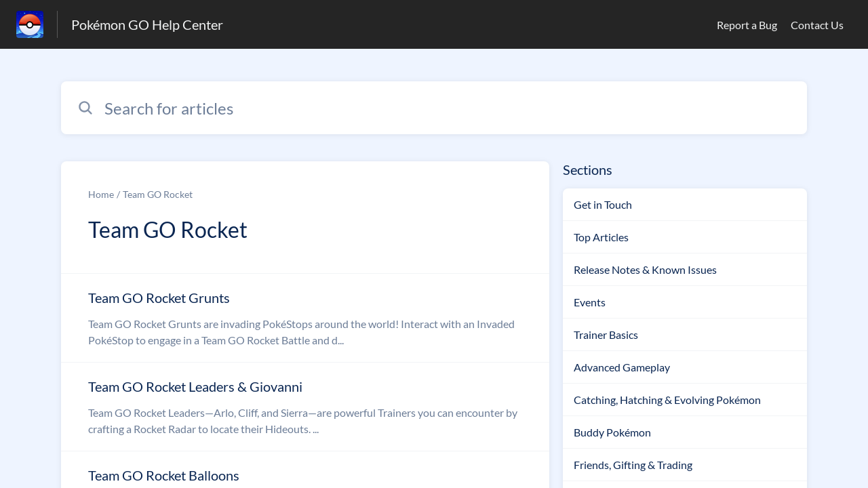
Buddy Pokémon (612, 432)
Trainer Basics (606, 334)
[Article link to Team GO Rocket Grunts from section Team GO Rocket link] (305, 318)
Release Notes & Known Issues (645, 269)
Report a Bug (747, 25)
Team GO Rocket (158, 194)
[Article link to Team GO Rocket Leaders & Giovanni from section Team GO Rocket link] (305, 407)
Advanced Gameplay (622, 367)
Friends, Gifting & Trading (633, 465)
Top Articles (601, 237)
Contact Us (817, 25)
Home (101, 194)
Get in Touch (603, 204)
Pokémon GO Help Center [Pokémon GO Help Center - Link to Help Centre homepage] (147, 24)
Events (590, 302)
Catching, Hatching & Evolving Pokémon (667, 400)
